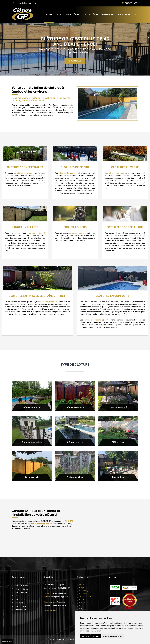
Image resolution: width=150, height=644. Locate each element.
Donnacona (83, 594)
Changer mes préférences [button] (113, 636)
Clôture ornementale (23, 596)
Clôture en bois (21, 606)
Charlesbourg (83, 591)
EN (135, 14)
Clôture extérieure (22, 589)
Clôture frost (20, 603)
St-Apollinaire (83, 609)
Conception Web (72, 640)
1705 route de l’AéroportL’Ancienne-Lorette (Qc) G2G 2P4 (58, 586)
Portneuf (82, 603)
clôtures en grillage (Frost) (50, 302)
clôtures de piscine (67, 173)
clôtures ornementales (26, 173)
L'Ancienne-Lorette (85, 597)
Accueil (49, 14)
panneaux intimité (37, 233)
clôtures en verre (117, 173)
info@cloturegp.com (27, 3)
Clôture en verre (21, 599)
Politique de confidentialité (55, 605)
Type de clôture (91, 14)
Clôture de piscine (22, 586)
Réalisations (108, 14)
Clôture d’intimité (21, 592)
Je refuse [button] (96, 636)
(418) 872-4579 (132, 3)
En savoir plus (75, 61)
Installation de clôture (68, 14)
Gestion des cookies (7, 642)
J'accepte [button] (85, 636)
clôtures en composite (92, 320)
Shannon (82, 606)
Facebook (61, 602)
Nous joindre (124, 14)
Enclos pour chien (21, 610)
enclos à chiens (78, 233)
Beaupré (82, 588)
